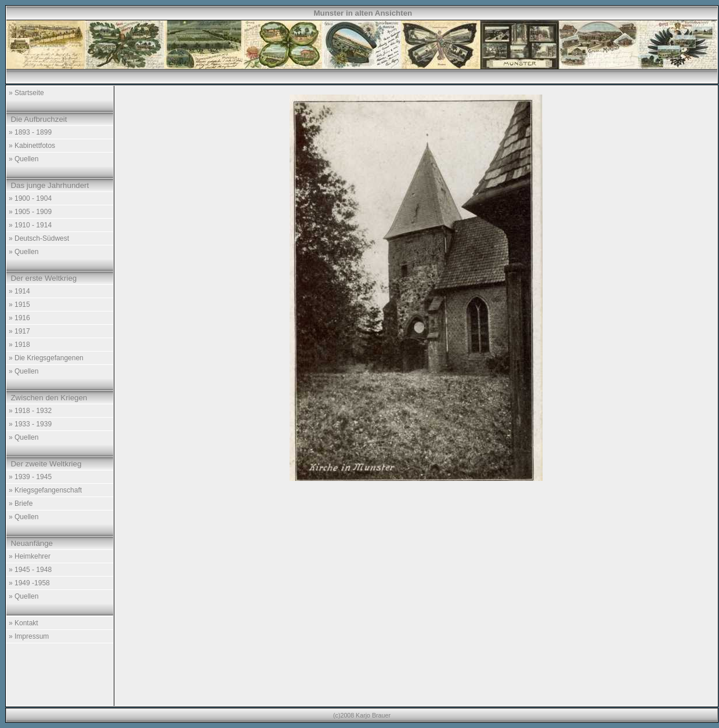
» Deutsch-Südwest (39, 238)
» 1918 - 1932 (30, 411)
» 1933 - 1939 (30, 424)
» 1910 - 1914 (30, 225)
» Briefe (21, 504)
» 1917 (19, 331)
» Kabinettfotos (32, 146)
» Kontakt (24, 623)
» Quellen (24, 159)
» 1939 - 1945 (30, 477)
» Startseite (26, 93)
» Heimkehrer (30, 556)
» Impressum (29, 636)
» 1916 (19, 318)
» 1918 (19, 345)
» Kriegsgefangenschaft (45, 490)
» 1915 (19, 305)
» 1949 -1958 (29, 583)
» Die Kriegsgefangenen (46, 358)
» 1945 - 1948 (30, 570)
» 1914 (19, 291)
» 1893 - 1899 (30, 132)
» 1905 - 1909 (30, 212)
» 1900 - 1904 (30, 198)
